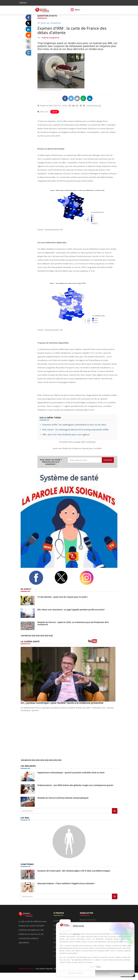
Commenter (94, 105)
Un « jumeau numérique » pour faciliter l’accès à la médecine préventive (62, 703)
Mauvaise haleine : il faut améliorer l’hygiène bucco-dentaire (66, 883)
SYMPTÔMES (27, 864)
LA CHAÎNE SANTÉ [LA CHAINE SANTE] (30, 641)
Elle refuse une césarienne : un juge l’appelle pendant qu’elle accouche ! (71, 609)
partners (77, 934)
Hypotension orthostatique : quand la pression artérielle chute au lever (71, 772)
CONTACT (23, 3)
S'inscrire (108, 460)
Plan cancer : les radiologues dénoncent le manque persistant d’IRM (75, 429)
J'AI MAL (25, 817)
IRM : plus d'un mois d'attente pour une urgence (66, 434)
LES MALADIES (28, 766)
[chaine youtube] (103, 642)
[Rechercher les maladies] (115, 811)
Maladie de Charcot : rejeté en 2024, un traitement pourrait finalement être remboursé (73, 623)
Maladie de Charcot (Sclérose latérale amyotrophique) (63, 798)
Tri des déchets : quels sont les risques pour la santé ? (63, 597)
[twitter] (65, 577)
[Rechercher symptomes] (115, 896)
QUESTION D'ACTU (47, 16)
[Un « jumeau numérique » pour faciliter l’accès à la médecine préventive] (69, 674)
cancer (55, 112)
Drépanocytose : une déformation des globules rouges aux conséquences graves (75, 785)
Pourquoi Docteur (26, 968)
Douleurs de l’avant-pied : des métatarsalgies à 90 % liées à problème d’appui (74, 870)
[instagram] (90, 578)
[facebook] (40, 578)
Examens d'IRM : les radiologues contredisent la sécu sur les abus (74, 424)
